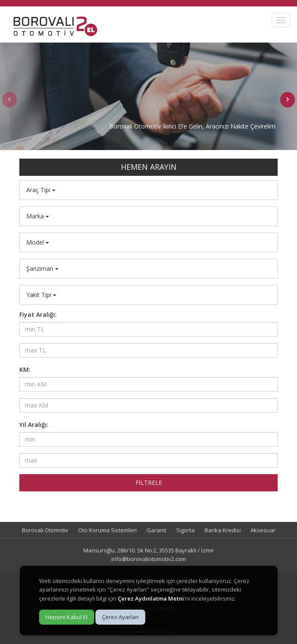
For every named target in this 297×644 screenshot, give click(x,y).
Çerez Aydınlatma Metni (151, 598)
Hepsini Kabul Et (67, 617)
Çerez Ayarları (120, 617)
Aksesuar (263, 530)
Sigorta (185, 530)
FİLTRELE (149, 483)
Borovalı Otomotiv (45, 530)
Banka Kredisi (223, 530)
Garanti (156, 530)
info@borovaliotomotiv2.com (149, 559)
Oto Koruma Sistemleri (107, 530)
